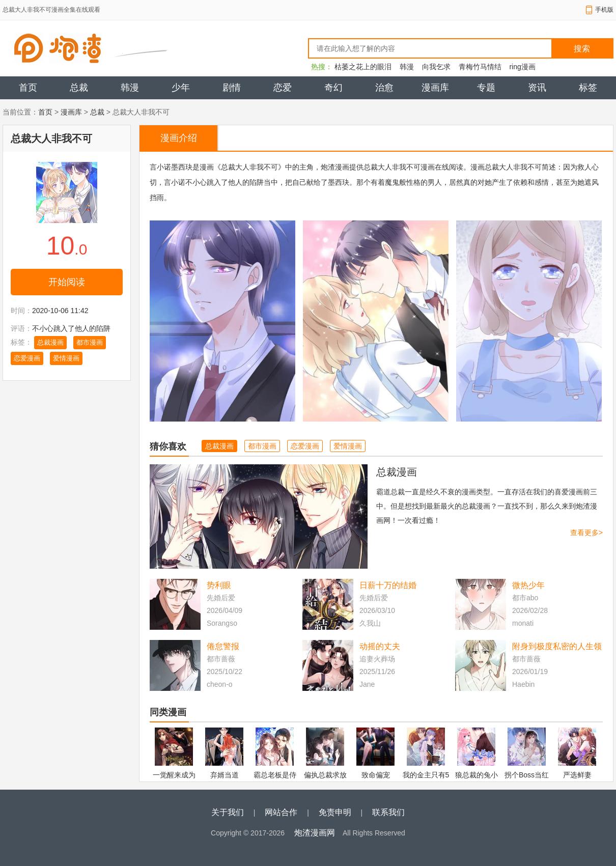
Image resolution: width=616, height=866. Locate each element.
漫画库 (435, 88)
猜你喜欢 (168, 446)
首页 (28, 88)
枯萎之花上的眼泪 (363, 67)
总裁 (79, 88)
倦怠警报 (223, 646)
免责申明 (335, 812)
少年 (181, 88)
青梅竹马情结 (480, 67)
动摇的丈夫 (380, 646)
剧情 (232, 88)
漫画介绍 (179, 138)
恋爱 (283, 88)
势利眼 (219, 585)
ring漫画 (522, 67)
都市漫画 (90, 342)
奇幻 (333, 88)
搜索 (582, 49)
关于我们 (228, 812)
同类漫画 (168, 712)
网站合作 (281, 812)
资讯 (537, 88)
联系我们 (388, 812)
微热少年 (528, 585)
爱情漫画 (66, 358)
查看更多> (586, 533)
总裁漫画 (50, 342)
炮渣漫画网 (315, 833)
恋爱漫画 (27, 358)
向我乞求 (436, 67)
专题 (486, 88)
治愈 (384, 88)
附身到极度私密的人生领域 (557, 647)
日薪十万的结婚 (388, 585)
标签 (588, 88)
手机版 (604, 10)
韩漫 (407, 67)
